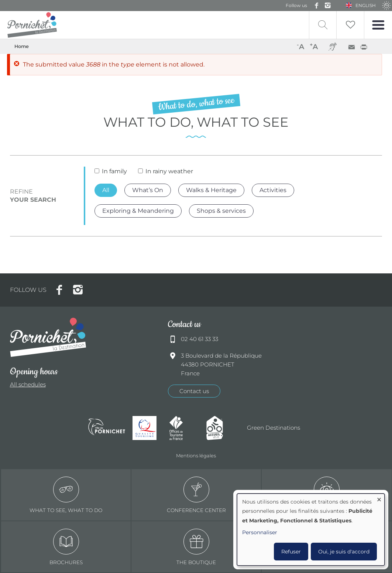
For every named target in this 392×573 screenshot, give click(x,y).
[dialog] (311, 530)
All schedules (28, 384)
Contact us (194, 391)
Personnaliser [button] (260, 532)
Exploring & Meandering (138, 211)
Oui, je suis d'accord (344, 552)
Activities (273, 190)
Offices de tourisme (184, 428)
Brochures (66, 547)
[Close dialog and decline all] (379, 498)
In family (114, 171)
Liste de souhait (350, 25)
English (366, 5)
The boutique (196, 547)
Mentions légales (196, 456)
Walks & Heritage (211, 190)
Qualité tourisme (147, 428)
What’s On (148, 190)
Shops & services (221, 211)
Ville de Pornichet (107, 428)
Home (22, 46)
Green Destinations (274, 428)
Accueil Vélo (221, 428)
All (106, 190)
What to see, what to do (66, 495)
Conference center (196, 495)
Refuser (291, 552)
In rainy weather (169, 171)
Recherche (323, 25)
